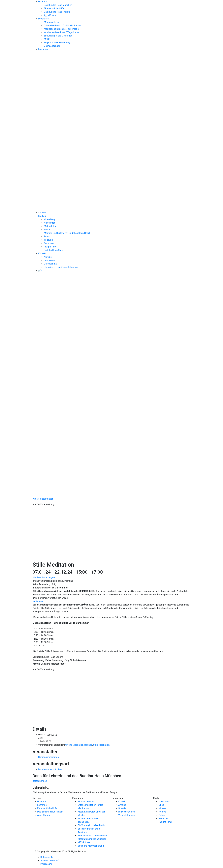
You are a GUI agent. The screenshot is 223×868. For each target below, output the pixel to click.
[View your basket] (40, 271)
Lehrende (43, 49)
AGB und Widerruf (49, 861)
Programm (44, 19)
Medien (42, 216)
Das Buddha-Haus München (58, 5)
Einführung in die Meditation (58, 36)
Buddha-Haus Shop (54, 250)
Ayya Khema (50, 15)
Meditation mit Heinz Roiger (92, 839)
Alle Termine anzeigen (44, 577)
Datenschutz (50, 264)
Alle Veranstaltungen (43, 499)
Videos (162, 808)
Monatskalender (52, 22)
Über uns (43, 2)
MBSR (47, 39)
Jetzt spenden (40, 781)
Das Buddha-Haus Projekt (57, 12)
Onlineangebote (52, 46)
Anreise (48, 257)
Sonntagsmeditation (48, 757)
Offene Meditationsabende (79, 745)
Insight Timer (51, 247)
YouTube (48, 240)
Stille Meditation (101, 745)
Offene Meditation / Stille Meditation (62, 25)
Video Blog (49, 219)
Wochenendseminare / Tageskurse (61, 32)
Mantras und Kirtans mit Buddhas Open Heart (67, 233)
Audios (47, 230)
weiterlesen (38, 601)
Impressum (50, 260)
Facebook (49, 243)
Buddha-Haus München (50, 769)
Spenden (43, 213)
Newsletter (49, 223)
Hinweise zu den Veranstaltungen (61, 267)
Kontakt (42, 253)
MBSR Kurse (84, 842)
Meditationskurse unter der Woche (61, 29)
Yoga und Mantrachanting (57, 43)
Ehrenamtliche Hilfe (54, 8)
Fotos (47, 236)
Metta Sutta (50, 226)
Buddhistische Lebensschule (92, 836)
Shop (161, 805)
